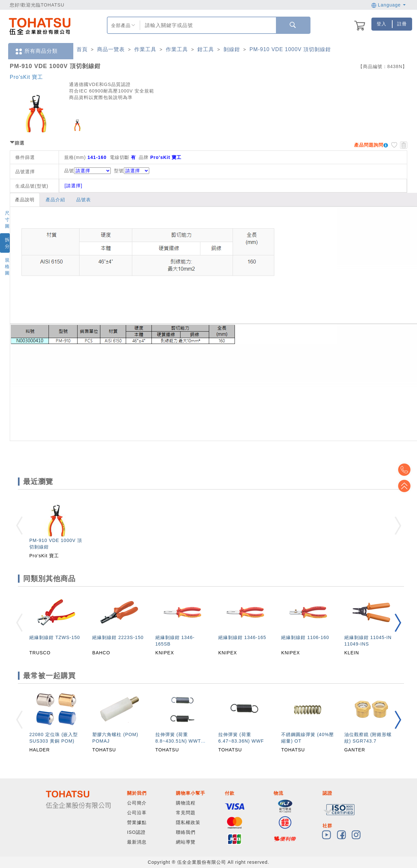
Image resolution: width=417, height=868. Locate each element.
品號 (87, 171)
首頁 (82, 49)
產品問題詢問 (369, 145)
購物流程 (186, 803)
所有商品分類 (36, 51)
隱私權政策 (188, 822)
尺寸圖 (7, 220)
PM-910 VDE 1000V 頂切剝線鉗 (290, 49)
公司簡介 (137, 803)
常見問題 (186, 813)
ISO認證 (136, 832)
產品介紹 (55, 200)
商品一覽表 (111, 49)
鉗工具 (206, 49)
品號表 (84, 200)
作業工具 (145, 49)
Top (407, 486)
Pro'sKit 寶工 (26, 77)
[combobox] (207, 25)
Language (388, 5)
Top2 (407, 470)
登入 (381, 24)
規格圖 (7, 266)
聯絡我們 (186, 832)
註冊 (402, 24)
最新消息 (137, 842)
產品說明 (25, 200)
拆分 (7, 243)
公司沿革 (137, 813)
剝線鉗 (232, 49)
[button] (398, 623)
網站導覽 (186, 842)
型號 (132, 171)
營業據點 (137, 822)
